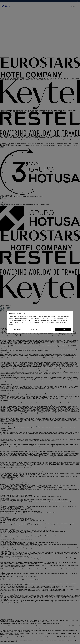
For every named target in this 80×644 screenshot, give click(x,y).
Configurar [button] (17, 329)
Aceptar (63, 329)
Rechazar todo (33, 329)
